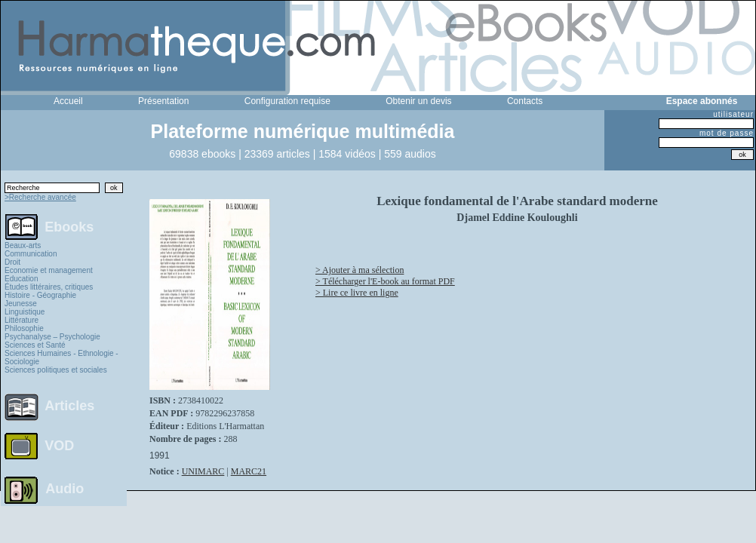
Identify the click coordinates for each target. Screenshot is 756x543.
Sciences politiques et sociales (56, 370)
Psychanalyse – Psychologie (52, 337)
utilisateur (733, 114)
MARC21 (249, 471)
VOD (59, 446)
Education (21, 279)
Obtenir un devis (418, 101)
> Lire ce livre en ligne (357, 293)
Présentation (163, 101)
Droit (12, 262)
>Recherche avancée (40, 197)
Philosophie (24, 328)
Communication (31, 254)
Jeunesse (21, 304)
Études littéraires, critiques (49, 287)
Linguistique (25, 312)
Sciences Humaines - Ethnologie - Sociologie (61, 357)
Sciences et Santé (35, 345)
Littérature (22, 320)
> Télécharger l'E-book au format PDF (385, 281)
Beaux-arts (23, 245)
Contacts (525, 101)
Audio (65, 488)
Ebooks (69, 226)
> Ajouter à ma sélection (360, 270)
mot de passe (727, 133)
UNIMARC (203, 471)
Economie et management (49, 270)
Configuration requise (287, 101)
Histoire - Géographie (40, 295)
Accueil (68, 101)
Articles (69, 406)
